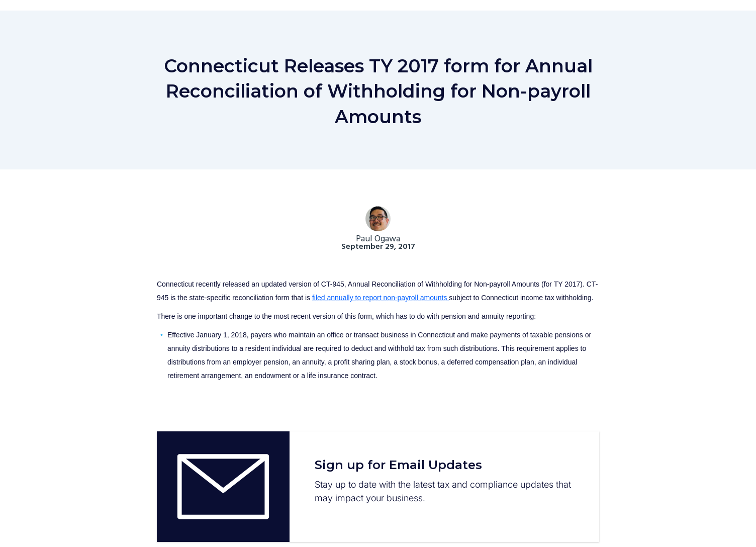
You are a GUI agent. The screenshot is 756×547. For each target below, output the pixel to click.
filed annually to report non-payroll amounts (381, 298)
